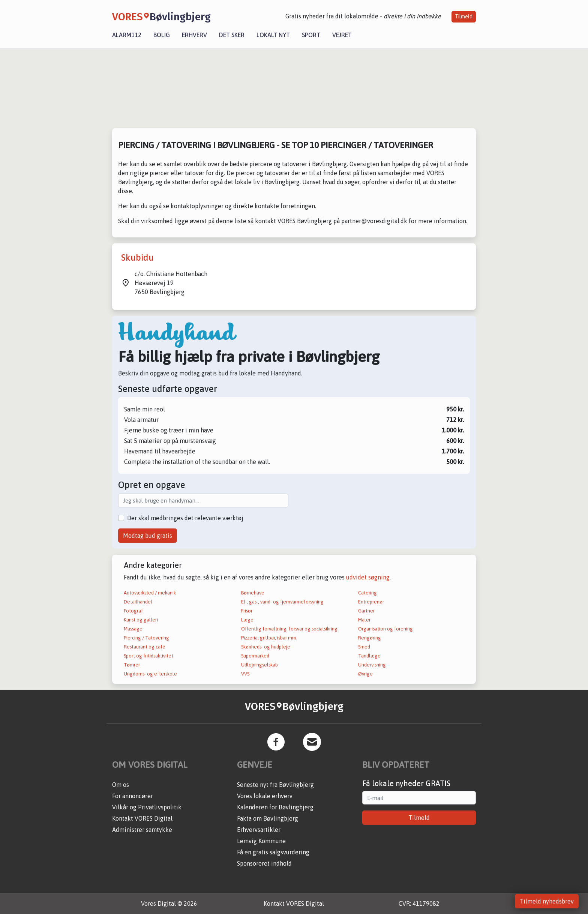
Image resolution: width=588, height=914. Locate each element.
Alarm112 (127, 35)
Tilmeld (464, 17)
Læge (247, 620)
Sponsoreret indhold (264, 863)
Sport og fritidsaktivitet (148, 656)
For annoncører (133, 796)
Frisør (247, 611)
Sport (311, 35)
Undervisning (372, 665)
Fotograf (133, 611)
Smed (364, 647)
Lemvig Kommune (261, 841)
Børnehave (253, 593)
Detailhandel (138, 602)
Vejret (342, 35)
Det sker (232, 35)
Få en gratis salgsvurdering (273, 852)
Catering (367, 593)
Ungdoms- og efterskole (150, 674)
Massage (133, 629)
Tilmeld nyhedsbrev (547, 901)
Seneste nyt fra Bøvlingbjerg (275, 785)
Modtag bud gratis (148, 536)
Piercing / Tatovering (146, 638)
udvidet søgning (368, 577)
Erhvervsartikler (259, 830)
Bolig (162, 35)
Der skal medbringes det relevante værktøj (185, 518)
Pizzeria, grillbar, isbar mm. (269, 638)
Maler (364, 620)
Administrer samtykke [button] (142, 830)
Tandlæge (369, 656)
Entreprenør (371, 602)
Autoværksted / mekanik (150, 593)
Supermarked (255, 656)
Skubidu (137, 257)
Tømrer (132, 665)
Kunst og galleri (141, 620)
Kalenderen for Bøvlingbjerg (275, 807)
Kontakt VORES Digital (142, 818)
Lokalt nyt (273, 35)
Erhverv (194, 35)
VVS (245, 674)
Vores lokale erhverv (265, 796)
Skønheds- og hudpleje (266, 647)
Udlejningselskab (259, 665)
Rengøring (370, 638)
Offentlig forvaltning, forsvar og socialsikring (289, 629)
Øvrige (365, 674)
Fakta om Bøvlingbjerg (268, 818)
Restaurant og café (145, 647)
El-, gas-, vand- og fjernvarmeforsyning (282, 602)
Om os (121, 785)
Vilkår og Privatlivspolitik (147, 807)
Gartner (366, 611)
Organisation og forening (385, 629)
